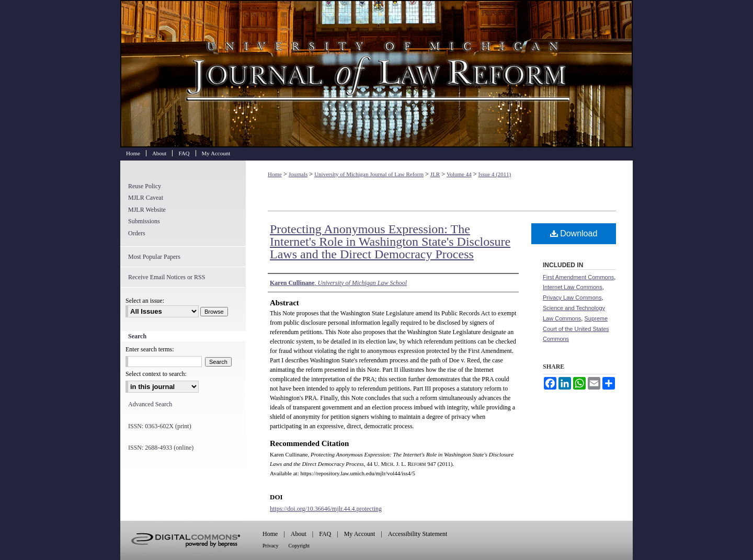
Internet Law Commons (573, 287)
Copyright (299, 546)
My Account (360, 534)
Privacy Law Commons (572, 298)
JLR (435, 174)
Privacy (271, 546)
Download (574, 233)
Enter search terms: (150, 349)
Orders (137, 233)
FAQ (325, 534)
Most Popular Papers (154, 257)
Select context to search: (156, 374)
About (299, 534)
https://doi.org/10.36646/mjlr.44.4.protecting (326, 509)
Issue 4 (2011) (495, 174)
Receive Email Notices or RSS (167, 277)
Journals (298, 174)
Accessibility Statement (418, 534)
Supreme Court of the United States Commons (576, 329)
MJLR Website (147, 210)
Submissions (144, 221)
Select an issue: (145, 301)
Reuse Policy (145, 186)
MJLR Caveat (146, 198)
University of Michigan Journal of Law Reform (376, 74)
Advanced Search (150, 404)
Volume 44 (459, 174)
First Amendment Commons (578, 277)
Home (275, 174)
